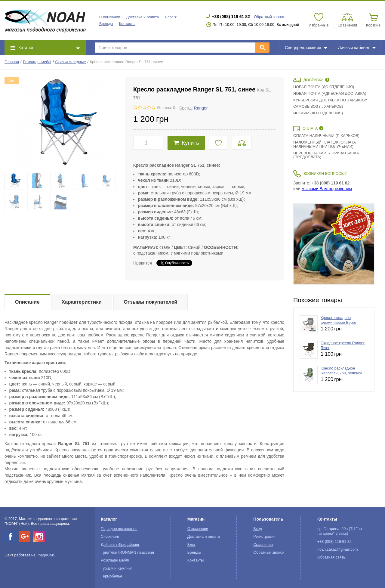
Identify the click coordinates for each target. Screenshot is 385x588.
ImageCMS (46, 555)
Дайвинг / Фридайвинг (120, 545)
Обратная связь (331, 557)
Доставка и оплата (142, 17)
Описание (27, 302)
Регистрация (264, 537)
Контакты (127, 24)
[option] (334, 244)
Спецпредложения (306, 48)
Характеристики (82, 302)
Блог (169, 17)
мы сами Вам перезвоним (327, 189)
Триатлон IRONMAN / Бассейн (127, 552)
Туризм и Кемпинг (116, 568)
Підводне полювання (119, 529)
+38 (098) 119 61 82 (231, 17)
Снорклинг (110, 537)
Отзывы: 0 (166, 108)
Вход (258, 529)
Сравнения (263, 545)
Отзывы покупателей (150, 302)
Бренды (106, 24)
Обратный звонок (269, 17)
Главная (12, 62)
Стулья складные (70, 62)
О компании (110, 17)
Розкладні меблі (37, 62)
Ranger (201, 108)
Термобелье (111, 576)
